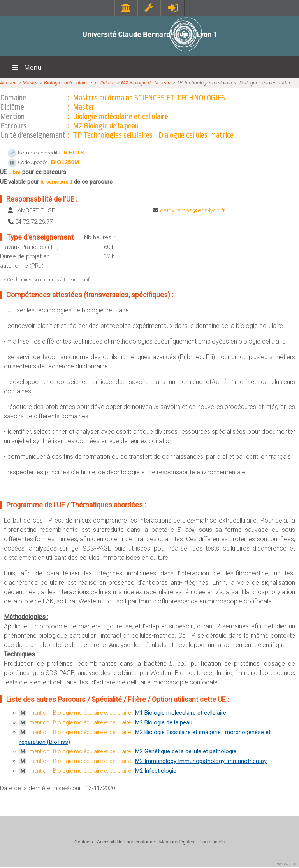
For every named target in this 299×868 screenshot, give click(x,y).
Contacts (84, 842)
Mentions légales (177, 842)
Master (30, 83)
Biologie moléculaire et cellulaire (79, 83)
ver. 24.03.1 (286, 864)
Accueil (8, 83)
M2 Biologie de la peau (146, 83)
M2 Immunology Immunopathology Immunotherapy (201, 761)
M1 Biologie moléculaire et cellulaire (181, 713)
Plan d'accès (211, 842)
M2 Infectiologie (156, 771)
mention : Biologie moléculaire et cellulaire (80, 713)
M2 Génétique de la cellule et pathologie (186, 751)
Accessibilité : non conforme (126, 842)
